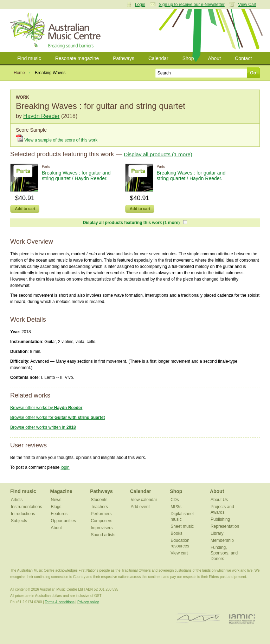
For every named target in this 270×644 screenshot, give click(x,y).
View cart (179, 553)
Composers (101, 521)
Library (217, 533)
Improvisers (102, 528)
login (65, 467)
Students (99, 500)
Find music (29, 58)
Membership (222, 540)
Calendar (158, 58)
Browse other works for (57, 418)
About (214, 58)
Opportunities (63, 521)
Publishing (220, 519)
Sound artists (103, 535)
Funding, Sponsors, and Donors (224, 553)
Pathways (124, 58)
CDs (175, 500)
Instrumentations (27, 507)
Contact (243, 58)
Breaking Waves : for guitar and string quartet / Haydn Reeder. (76, 176)
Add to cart (25, 209)
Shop (188, 58)
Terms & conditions (59, 602)
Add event (140, 507)
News (56, 500)
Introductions (23, 514)
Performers (101, 514)
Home (19, 73)
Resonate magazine (77, 58)
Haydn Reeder (41, 116)
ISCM (198, 619)
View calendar (144, 500)
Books (176, 533)
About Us (219, 500)
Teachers (99, 507)
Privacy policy (88, 602)
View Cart (247, 5)
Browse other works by (46, 408)
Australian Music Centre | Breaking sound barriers (57, 31)
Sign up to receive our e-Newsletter (191, 5)
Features (59, 514)
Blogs (56, 507)
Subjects (19, 521)
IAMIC (242, 619)
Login (140, 5)
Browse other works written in (43, 427)
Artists (17, 500)
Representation (225, 526)
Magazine (61, 491)
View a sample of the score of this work (61, 140)
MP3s (176, 507)
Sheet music (182, 526)
